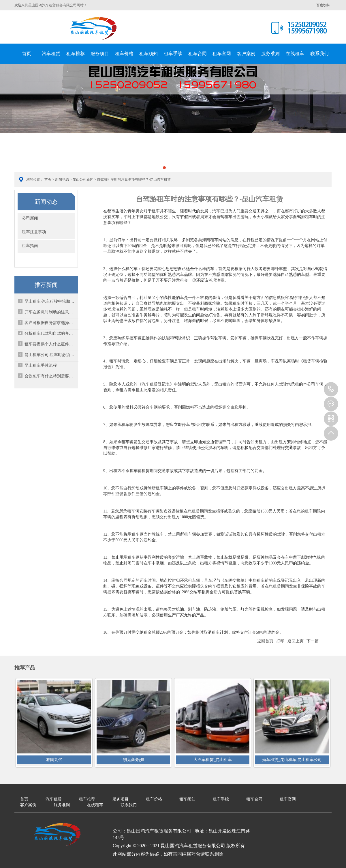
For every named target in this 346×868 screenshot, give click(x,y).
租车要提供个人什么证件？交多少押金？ (50, 344)
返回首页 (265, 641)
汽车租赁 (51, 54)
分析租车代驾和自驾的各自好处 (50, 333)
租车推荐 (76, 54)
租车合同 (198, 54)
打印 (280, 641)
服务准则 (270, 54)
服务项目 (100, 54)
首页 (27, 54)
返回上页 (296, 641)
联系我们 (319, 54)
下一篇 (313, 641)
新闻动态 (62, 179)
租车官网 (222, 54)
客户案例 (246, 54)
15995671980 (331, 389)
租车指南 (30, 246)
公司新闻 (30, 218)
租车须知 (148, 54)
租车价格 (124, 54)
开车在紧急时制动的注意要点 (50, 312)
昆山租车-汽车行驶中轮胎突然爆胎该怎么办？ (50, 301)
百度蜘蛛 (323, 5)
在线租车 (295, 54)
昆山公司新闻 (83, 179)
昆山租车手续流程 (41, 365)
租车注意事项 (34, 232)
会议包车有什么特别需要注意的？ (50, 376)
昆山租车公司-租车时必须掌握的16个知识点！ (50, 355)
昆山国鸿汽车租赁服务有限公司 (94, 29)
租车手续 (173, 54)
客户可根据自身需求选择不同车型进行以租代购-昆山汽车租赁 (50, 323)
